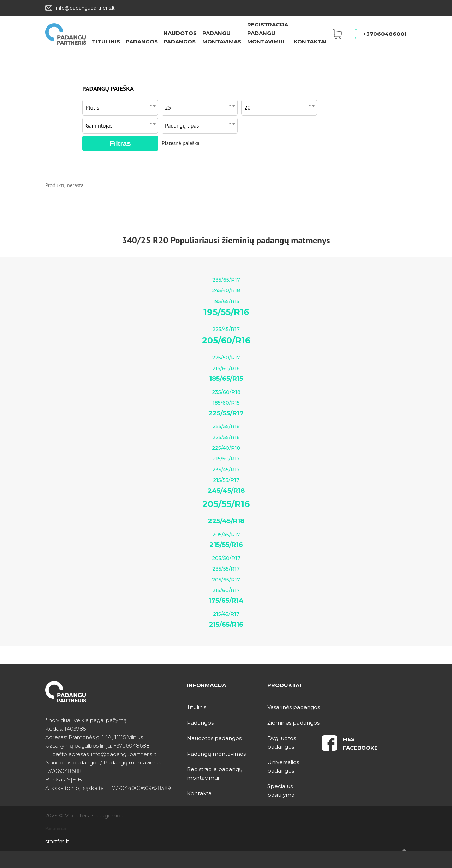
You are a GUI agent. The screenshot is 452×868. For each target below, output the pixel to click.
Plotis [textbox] (92, 107)
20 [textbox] (247, 107)
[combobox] (120, 106)
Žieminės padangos (293, 723)
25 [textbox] (168, 107)
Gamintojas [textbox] (99, 125)
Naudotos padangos (214, 738)
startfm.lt (57, 841)
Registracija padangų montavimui (268, 33)
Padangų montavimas (216, 754)
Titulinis (106, 42)
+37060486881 (385, 34)
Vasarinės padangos (294, 707)
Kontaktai (310, 42)
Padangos (142, 42)
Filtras (120, 143)
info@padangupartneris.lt (85, 8)
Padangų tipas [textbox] (182, 125)
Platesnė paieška (181, 143)
